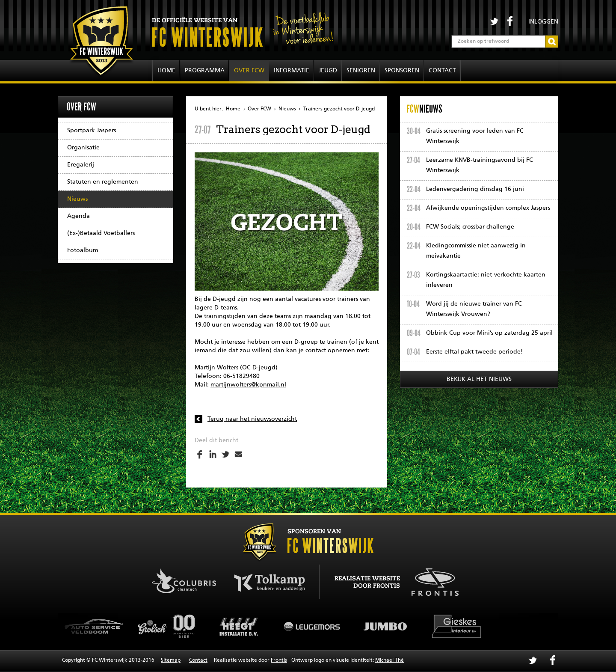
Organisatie (83, 148)
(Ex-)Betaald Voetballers (101, 233)
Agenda (78, 216)
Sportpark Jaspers (92, 131)
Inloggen (543, 22)
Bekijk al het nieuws (479, 379)
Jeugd (328, 71)
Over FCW (249, 71)
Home (166, 71)
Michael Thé (389, 660)
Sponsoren (402, 71)
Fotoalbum (83, 250)
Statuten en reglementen (103, 182)
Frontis (279, 660)
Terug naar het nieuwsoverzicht (252, 419)
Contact (442, 71)
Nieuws (77, 199)
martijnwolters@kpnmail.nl (248, 385)
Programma (205, 71)
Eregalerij (81, 165)
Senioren (361, 71)
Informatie (292, 71)
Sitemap (171, 660)
